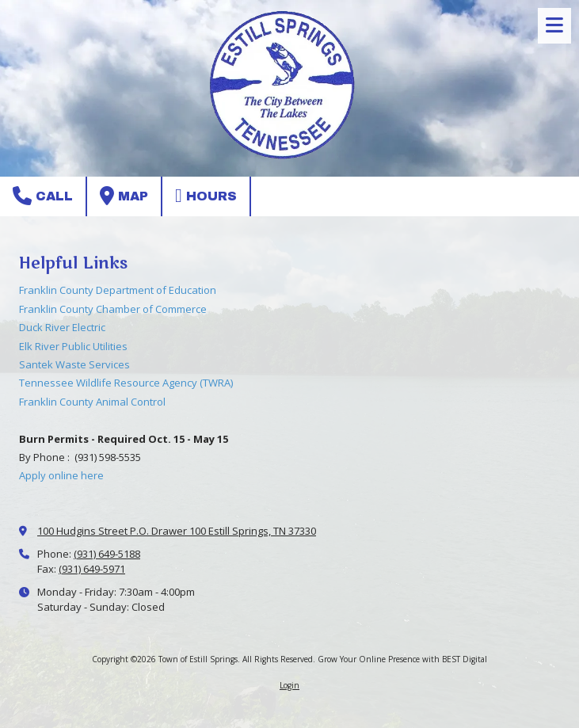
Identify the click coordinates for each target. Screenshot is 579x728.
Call (43, 196)
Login (289, 685)
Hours (206, 196)
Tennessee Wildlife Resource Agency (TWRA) (126, 383)
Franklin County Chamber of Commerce (113, 309)
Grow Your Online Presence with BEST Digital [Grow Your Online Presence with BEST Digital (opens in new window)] (402, 659)
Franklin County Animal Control (92, 402)
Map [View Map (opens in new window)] (124, 196)
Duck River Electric (62, 327)
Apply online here (61, 475)
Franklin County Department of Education (118, 290)
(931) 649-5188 (107, 554)
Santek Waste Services (74, 364)
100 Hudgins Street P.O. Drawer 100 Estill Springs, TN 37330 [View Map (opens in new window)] (177, 531)
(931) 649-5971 (92, 569)
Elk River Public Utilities (73, 346)
